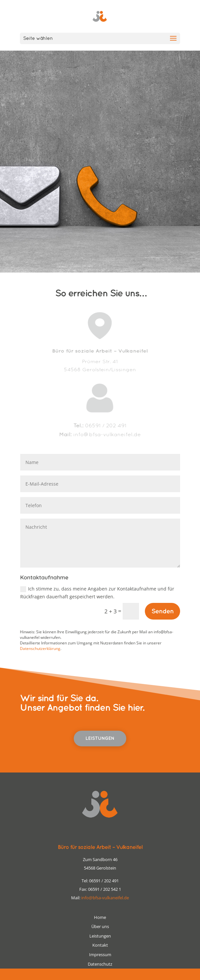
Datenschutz (100, 964)
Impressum (100, 955)
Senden (162, 611)
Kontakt (100, 945)
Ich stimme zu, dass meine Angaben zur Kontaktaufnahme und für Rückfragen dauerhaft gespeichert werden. (97, 593)
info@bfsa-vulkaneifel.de (105, 898)
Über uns (100, 926)
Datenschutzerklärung (40, 648)
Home (100, 917)
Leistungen (100, 738)
